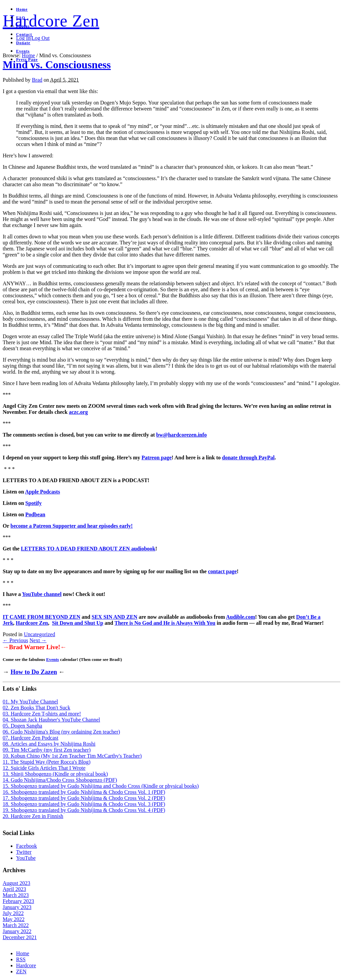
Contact (24, 34)
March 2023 (16, 895)
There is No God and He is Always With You (165, 623)
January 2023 (17, 907)
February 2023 (18, 901)
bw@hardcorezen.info (181, 435)
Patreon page (156, 458)
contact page (222, 571)
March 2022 (16, 925)
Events (23, 51)
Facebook (26, 846)
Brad (37, 80)
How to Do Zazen (34, 672)
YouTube (26, 858)
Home (22, 9)
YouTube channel (42, 594)
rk (10, 623)
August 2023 (16, 883)
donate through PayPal (248, 458)
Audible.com (241, 617)
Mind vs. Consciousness (57, 65)
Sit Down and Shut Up (78, 623)
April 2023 (14, 889)
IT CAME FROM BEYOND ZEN (42, 617)
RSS (21, 959)
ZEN (21, 971)
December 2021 (20, 937)
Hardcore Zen (51, 21)
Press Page (27, 60)
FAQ (21, 18)
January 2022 (17, 931)
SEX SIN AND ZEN (115, 617)
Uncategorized (39, 634)
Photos (23, 26)
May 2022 (14, 919)
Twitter (24, 852)
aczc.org (78, 412)
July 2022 (13, 913)
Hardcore (26, 965)
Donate (23, 43)
